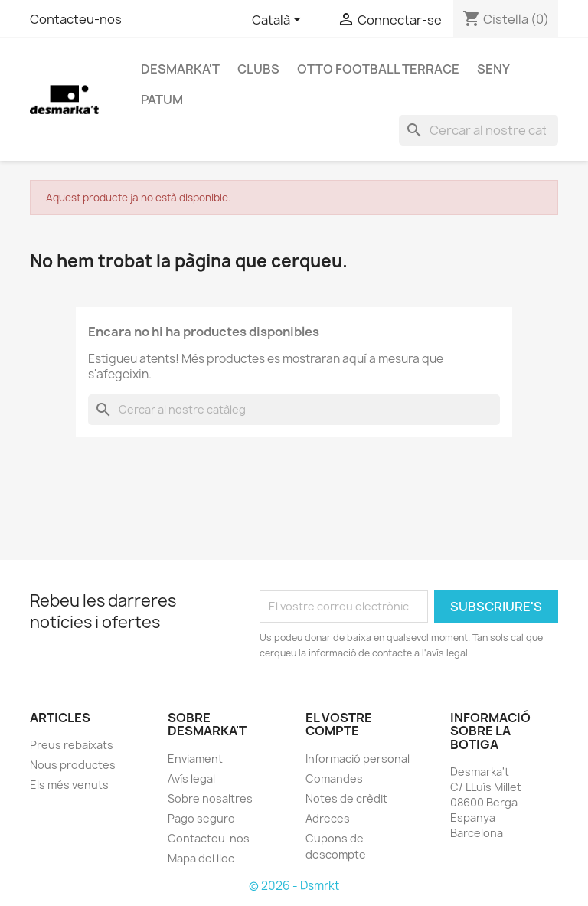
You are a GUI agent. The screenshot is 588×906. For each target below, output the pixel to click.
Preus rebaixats (72, 745)
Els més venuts (69, 785)
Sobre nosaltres (210, 798)
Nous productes (73, 765)
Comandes (334, 778)
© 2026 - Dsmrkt (294, 886)
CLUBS (258, 69)
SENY (493, 69)
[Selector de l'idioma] (279, 21)
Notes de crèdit (346, 798)
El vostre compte (339, 724)
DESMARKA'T (180, 69)
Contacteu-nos (76, 19)
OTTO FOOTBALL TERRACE (378, 69)
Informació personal (358, 759)
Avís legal (191, 778)
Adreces (328, 818)
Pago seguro (201, 818)
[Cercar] (479, 130)
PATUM (162, 100)
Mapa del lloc (201, 858)
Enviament (195, 759)
